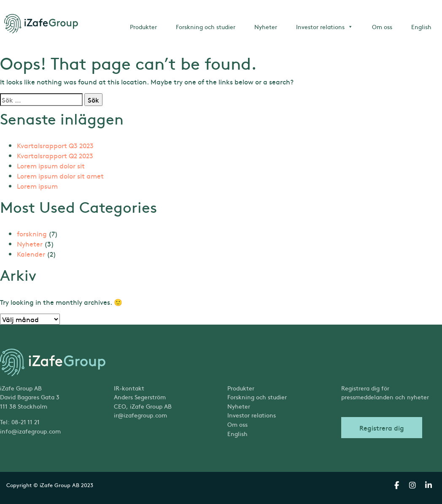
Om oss (382, 27)
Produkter (143, 27)
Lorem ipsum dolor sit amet (60, 176)
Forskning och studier (206, 27)
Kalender (31, 254)
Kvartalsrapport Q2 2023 (55, 155)
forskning (32, 233)
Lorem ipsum (37, 186)
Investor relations (325, 27)
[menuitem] (278, 434)
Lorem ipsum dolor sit (51, 165)
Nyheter (266, 27)
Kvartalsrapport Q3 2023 (55, 145)
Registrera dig (382, 428)
